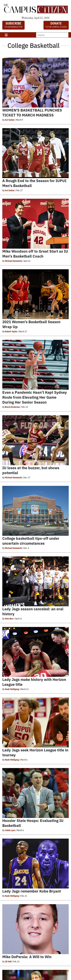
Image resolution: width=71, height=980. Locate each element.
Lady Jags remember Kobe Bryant (32, 891)
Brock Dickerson (12, 407)
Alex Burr (9, 618)
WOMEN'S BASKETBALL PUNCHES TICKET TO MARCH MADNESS (32, 112)
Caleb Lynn (10, 830)
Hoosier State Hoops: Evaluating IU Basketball (33, 823)
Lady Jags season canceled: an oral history (33, 611)
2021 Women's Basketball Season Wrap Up (31, 324)
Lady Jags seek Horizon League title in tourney (35, 752)
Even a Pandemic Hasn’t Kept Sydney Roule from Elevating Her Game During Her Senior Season (35, 397)
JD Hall (8, 961)
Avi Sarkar (10, 120)
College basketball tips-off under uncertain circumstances (31, 541)
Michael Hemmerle (13, 261)
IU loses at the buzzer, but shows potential (31, 470)
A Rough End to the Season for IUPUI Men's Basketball (34, 183)
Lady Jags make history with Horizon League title (34, 682)
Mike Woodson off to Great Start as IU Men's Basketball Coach (35, 253)
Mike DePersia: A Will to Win (27, 957)
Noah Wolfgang (12, 689)
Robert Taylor (11, 331)
